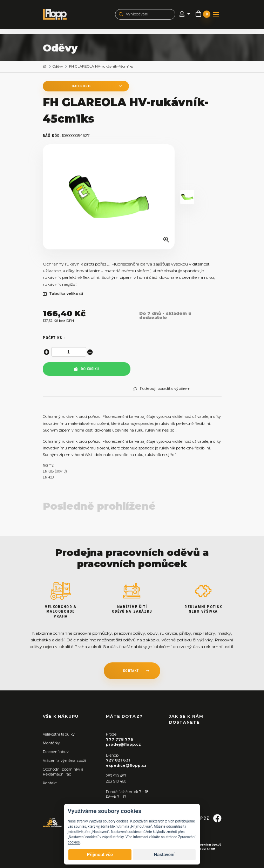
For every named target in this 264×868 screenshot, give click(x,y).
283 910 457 (116, 776)
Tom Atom (207, 849)
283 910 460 (116, 781)
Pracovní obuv (56, 752)
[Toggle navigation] (216, 14)
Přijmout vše (100, 855)
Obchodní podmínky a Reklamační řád (63, 772)
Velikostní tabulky (59, 734)
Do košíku (86, 369)
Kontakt (50, 783)
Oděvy (58, 66)
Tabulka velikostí (63, 294)
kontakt (131, 671)
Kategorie (81, 86)
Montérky (51, 743)
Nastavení (164, 855)
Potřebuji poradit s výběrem (162, 389)
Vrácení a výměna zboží (64, 761)
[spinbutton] (69, 352)
